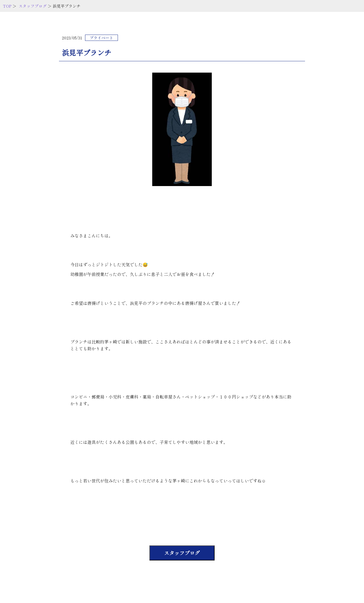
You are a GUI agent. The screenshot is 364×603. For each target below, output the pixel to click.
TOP (7, 6)
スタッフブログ (33, 6)
